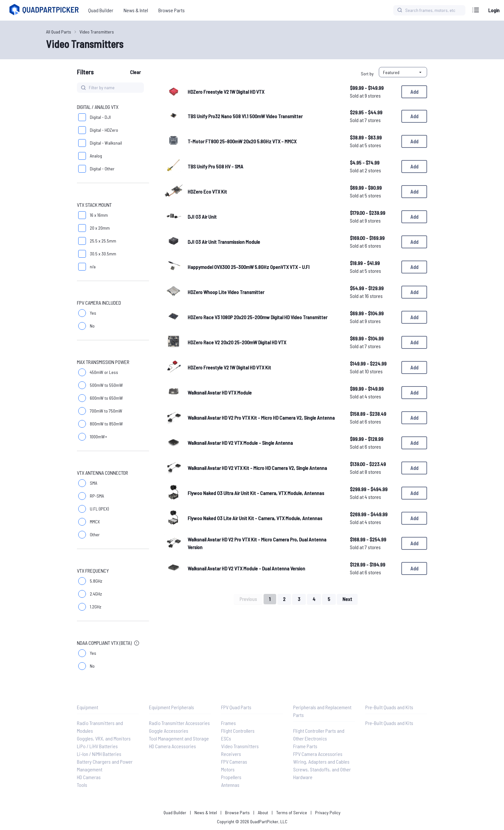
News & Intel (206, 812)
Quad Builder (175, 812)
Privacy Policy (328, 812)
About (263, 812)
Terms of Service (292, 812)
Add (414, 92)
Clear (135, 72)
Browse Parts (237, 812)
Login (494, 10)
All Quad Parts (59, 32)
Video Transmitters (97, 32)
